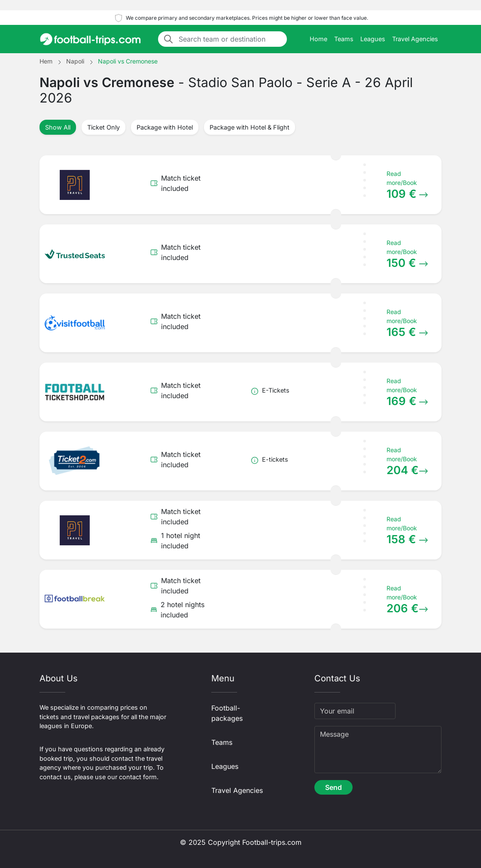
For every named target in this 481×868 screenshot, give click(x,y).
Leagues (373, 39)
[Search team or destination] (230, 39)
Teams (344, 39)
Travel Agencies (415, 39)
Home (318, 39)
